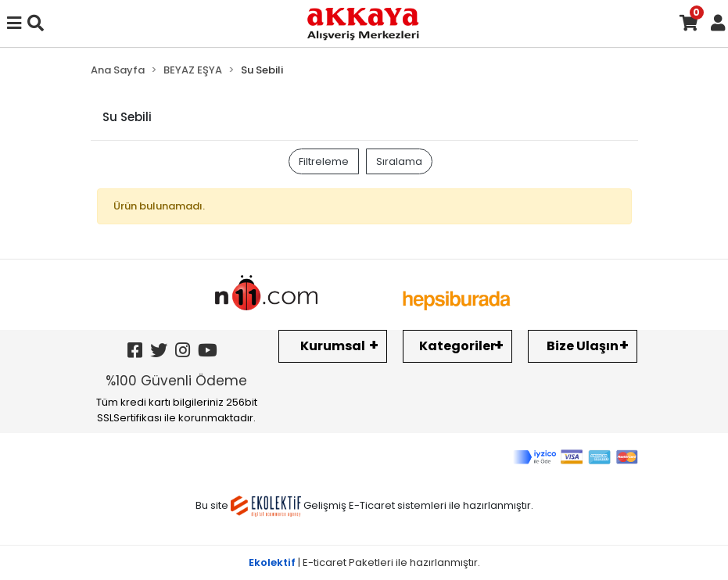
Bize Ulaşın (583, 346)
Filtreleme (324, 161)
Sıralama (399, 161)
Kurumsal (333, 346)
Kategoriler (457, 346)
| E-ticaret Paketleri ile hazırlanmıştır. (364, 562)
